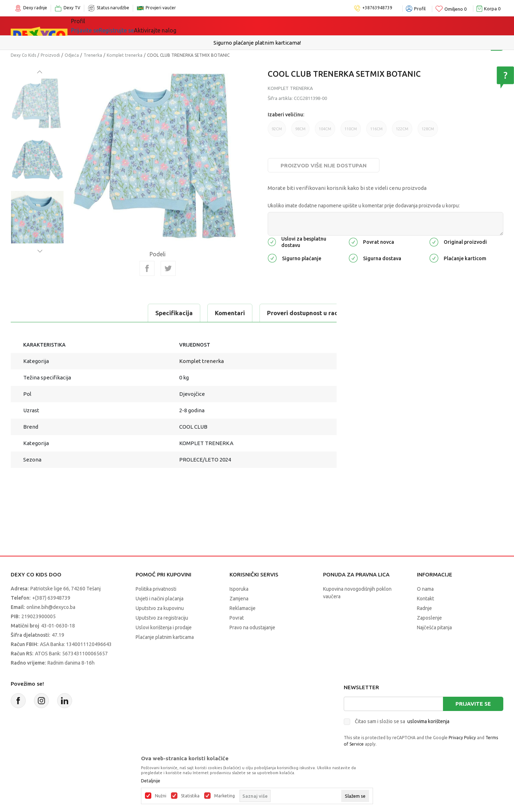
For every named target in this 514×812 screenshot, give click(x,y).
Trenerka (93, 55)
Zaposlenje (429, 618)
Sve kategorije (100, 26)
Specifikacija (41, 313)
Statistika (190, 796)
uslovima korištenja (428, 721)
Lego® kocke (188, 26)
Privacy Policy (462, 738)
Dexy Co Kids (23, 55)
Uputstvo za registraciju (162, 618)
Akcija (228, 26)
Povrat (237, 618)
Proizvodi (50, 55)
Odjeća (72, 55)
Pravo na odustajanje (252, 627)
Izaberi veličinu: (286, 115)
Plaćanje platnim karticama (165, 637)
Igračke (146, 26)
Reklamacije (243, 608)
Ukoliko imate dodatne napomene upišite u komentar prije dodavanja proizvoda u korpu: (364, 206)
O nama (425, 589)
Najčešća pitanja (434, 627)
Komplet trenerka (125, 55)
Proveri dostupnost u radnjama (178, 313)
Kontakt (425, 599)
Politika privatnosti (156, 589)
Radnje (424, 608)
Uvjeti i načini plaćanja (160, 599)
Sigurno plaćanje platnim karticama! (257, 43)
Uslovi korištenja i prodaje (164, 627)
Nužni (161, 796)
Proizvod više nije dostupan (324, 165)
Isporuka (239, 589)
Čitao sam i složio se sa (402, 721)
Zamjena (239, 599)
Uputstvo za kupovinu (160, 608)
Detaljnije (151, 781)
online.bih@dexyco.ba (51, 607)
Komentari (96, 313)
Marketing (225, 796)
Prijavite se (473, 704)
